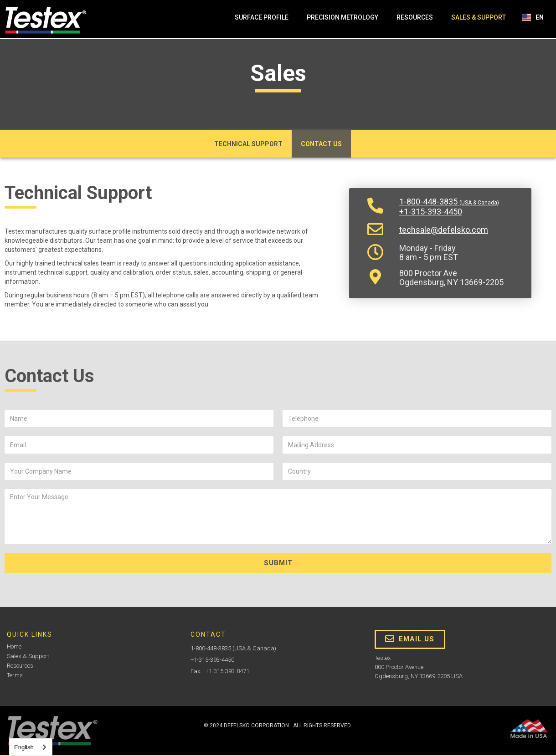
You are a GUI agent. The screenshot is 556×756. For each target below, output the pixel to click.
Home (14, 646)
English (24, 747)
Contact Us (321, 144)
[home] (46, 20)
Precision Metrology (342, 17)
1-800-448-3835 (449, 202)
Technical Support (248, 144)
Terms (15, 675)
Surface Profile (262, 17)
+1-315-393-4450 (431, 212)
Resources (415, 17)
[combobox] (31, 747)
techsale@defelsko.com (444, 230)
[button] (533, 17)
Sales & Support (479, 17)
